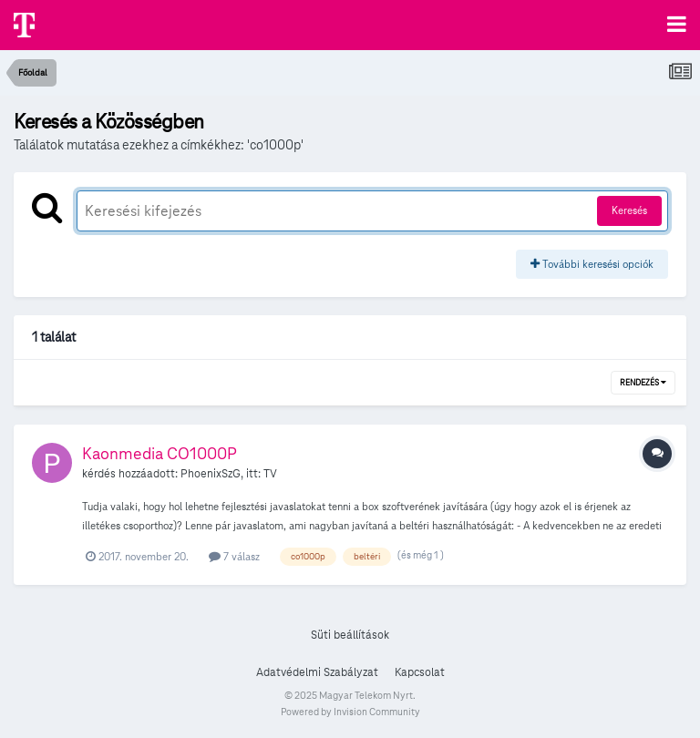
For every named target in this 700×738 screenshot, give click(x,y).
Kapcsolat (420, 672)
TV (270, 474)
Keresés (629, 210)
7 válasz (234, 556)
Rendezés (643, 383)
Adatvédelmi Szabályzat (317, 672)
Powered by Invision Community (350, 712)
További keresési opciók (592, 264)
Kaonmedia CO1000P (160, 453)
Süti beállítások (350, 635)
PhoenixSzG (211, 474)
